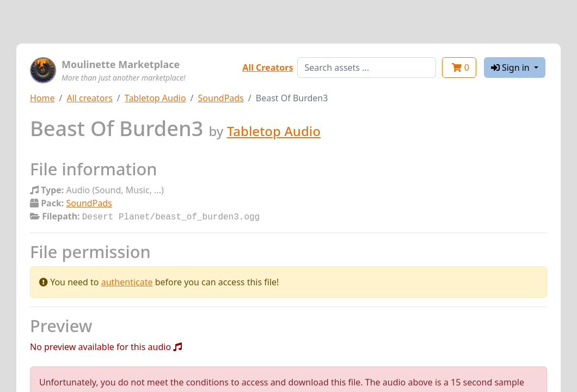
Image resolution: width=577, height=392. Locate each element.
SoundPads (221, 98)
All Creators (268, 68)
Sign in (511, 68)
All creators (89, 98)
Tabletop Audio (155, 98)
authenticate (127, 281)
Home (42, 98)
